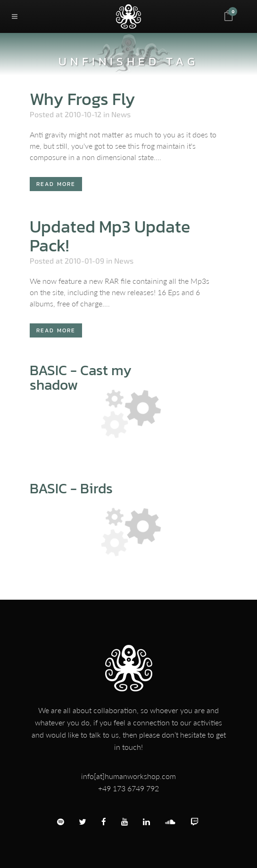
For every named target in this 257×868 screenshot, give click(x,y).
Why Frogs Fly (83, 99)
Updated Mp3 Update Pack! (110, 236)
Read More (56, 184)
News (121, 114)
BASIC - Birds (71, 488)
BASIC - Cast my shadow (81, 378)
